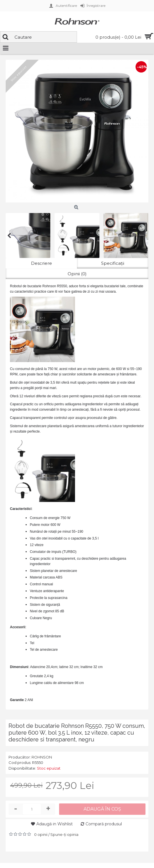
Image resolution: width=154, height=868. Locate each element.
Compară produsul (104, 824)
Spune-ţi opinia (64, 834)
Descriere (41, 263)
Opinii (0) (77, 274)
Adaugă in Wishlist (55, 824)
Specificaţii (113, 263)
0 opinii (41, 834)
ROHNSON (42, 757)
